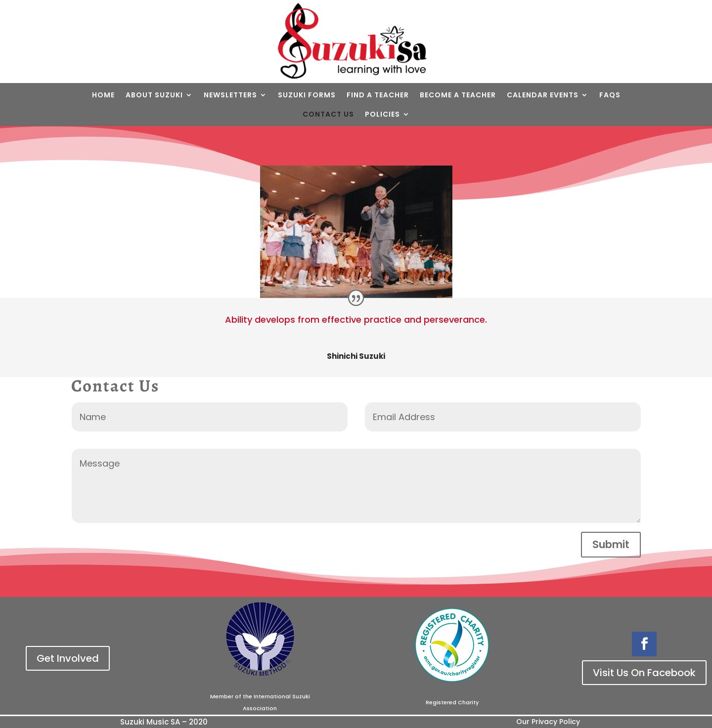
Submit (611, 544)
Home (103, 95)
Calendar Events (543, 95)
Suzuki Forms (307, 95)
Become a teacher (458, 95)
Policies (382, 114)
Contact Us (328, 114)
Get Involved (68, 658)
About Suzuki (154, 95)
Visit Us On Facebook (644, 673)
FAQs (610, 95)
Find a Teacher (378, 95)
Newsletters (230, 95)
